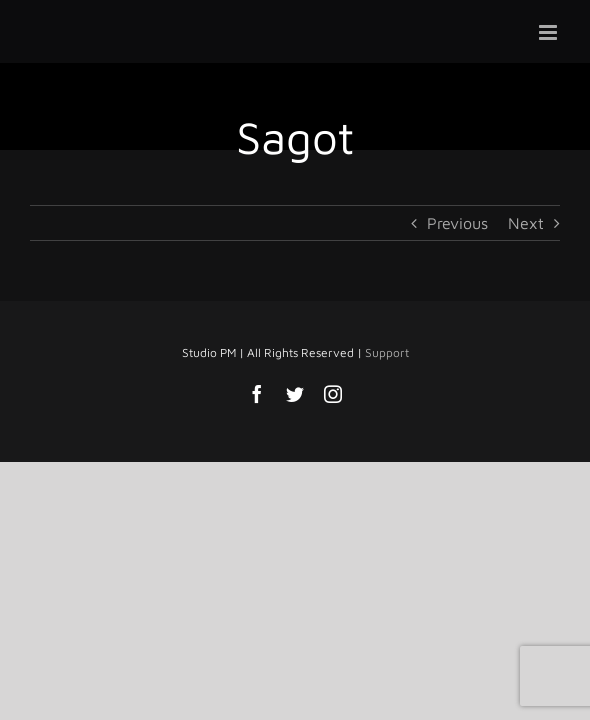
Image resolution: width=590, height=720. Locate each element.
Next (526, 223)
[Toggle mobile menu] (549, 32)
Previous (457, 223)
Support (387, 402)
